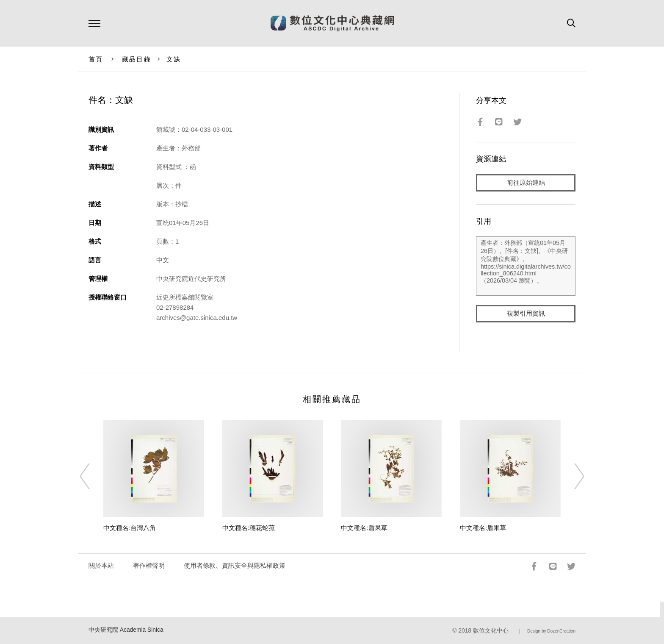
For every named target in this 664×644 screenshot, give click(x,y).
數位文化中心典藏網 (332, 23)
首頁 (96, 59)
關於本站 (101, 565)
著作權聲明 (149, 565)
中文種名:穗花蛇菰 (249, 528)
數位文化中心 (491, 631)
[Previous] (92, 476)
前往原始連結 (526, 183)
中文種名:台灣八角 (130, 528)
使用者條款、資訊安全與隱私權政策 (235, 565)
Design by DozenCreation (551, 631)
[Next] (572, 476)
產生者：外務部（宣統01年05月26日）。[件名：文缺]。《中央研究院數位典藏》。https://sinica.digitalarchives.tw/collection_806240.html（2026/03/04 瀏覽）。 (526, 266)
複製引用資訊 (526, 314)
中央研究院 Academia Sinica (126, 630)
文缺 (174, 59)
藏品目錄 (137, 59)
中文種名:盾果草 (364, 528)
